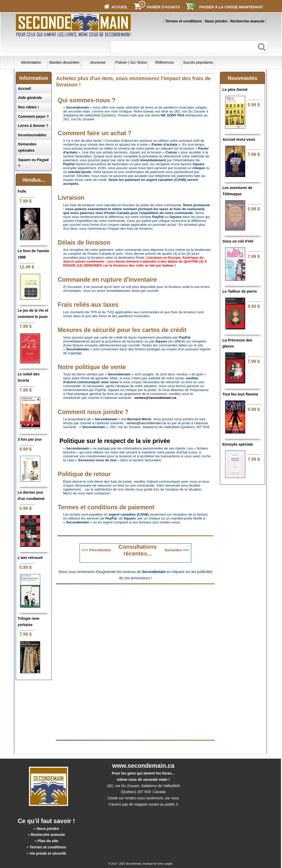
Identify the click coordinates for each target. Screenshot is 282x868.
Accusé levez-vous (239, 139)
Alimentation (31, 62)
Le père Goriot (235, 90)
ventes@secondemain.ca (146, 423)
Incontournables (32, 135)
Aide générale (30, 98)
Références (165, 62)
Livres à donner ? (33, 126)
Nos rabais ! (28, 107)
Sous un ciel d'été (238, 241)
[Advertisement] (135, 624)
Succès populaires (198, 62)
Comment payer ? (33, 116)
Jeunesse (98, 62)
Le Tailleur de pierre (240, 291)
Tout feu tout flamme (240, 394)
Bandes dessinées (64, 62)
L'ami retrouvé (30, 558)
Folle (22, 191)
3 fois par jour (30, 439)
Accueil (25, 88)
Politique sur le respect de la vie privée (115, 441)
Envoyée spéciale (238, 444)
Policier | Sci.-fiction (131, 62)
